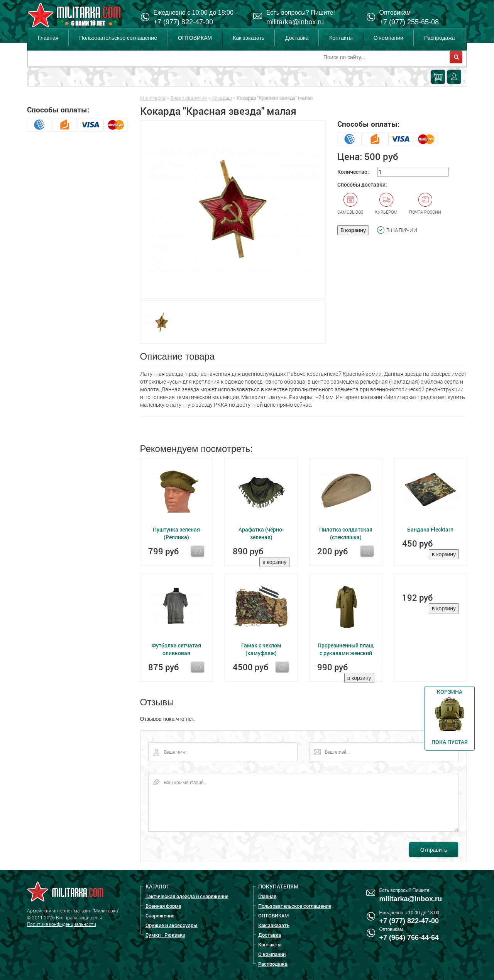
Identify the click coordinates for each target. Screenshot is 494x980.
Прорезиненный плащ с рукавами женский (346, 649)
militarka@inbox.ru (295, 22)
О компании (388, 38)
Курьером (386, 204)
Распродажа (440, 38)
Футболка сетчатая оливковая (176, 649)
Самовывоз (350, 204)
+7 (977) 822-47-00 (184, 22)
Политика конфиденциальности (62, 924)
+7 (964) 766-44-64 (409, 938)
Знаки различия (189, 98)
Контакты (341, 38)
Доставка (297, 38)
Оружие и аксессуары (172, 925)
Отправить (434, 850)
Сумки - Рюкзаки (165, 935)
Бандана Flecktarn (430, 529)
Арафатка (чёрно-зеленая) (261, 533)
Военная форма (163, 906)
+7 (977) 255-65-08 (409, 22)
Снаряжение (160, 915)
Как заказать (249, 38)
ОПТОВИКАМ (195, 38)
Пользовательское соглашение (118, 38)
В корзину (353, 230)
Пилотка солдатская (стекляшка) (346, 533)
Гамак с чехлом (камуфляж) (261, 649)
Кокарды (222, 98)
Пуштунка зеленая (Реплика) (176, 533)
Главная (48, 38)
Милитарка (153, 98)
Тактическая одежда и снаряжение (187, 896)
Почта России (425, 204)
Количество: (353, 172)
